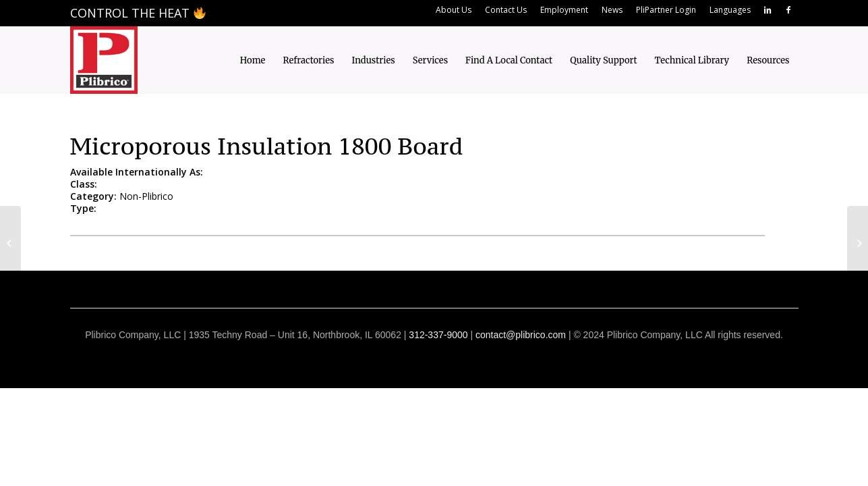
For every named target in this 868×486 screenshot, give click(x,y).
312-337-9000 (438, 335)
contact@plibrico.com (521, 335)
